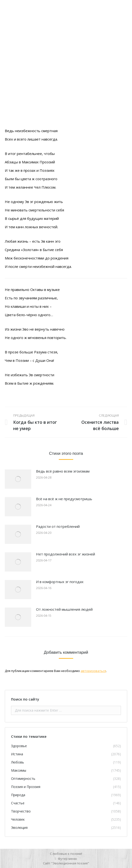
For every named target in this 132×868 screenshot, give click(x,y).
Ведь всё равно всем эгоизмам (63, 471)
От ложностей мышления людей (64, 609)
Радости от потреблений (58, 526)
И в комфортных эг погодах (60, 582)
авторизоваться (93, 671)
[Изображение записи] (18, 479)
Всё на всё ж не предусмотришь (64, 499)
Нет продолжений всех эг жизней (66, 554)
